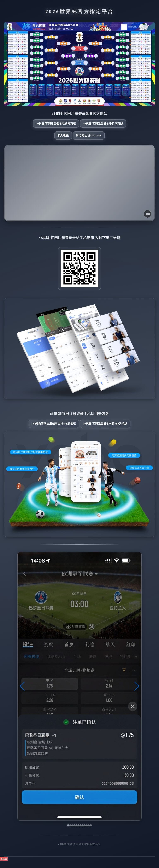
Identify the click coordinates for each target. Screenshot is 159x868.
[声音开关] (147, 217)
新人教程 (63, 139)
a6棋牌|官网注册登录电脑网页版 (56, 125)
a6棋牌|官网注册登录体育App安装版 (103, 429)
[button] (22, 694)
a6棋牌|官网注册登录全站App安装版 (56, 429)
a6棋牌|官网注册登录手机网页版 (103, 125)
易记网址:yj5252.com (89, 139)
